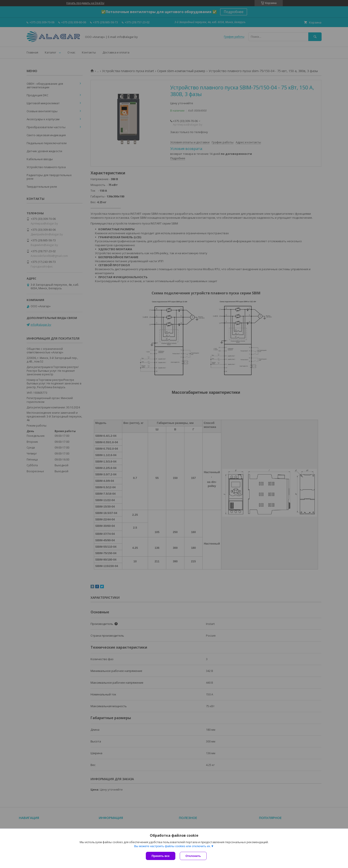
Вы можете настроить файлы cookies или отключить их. (172, 846)
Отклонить (193, 856)
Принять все (161, 856)
